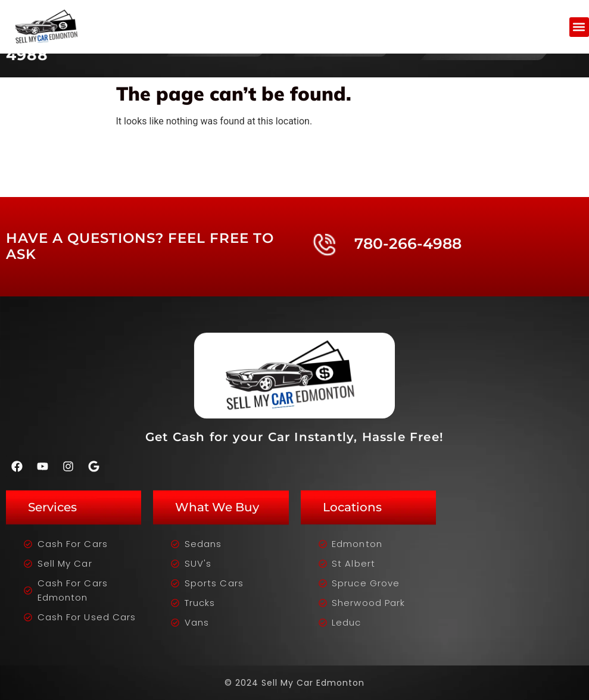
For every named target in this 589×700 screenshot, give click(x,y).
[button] (579, 27)
